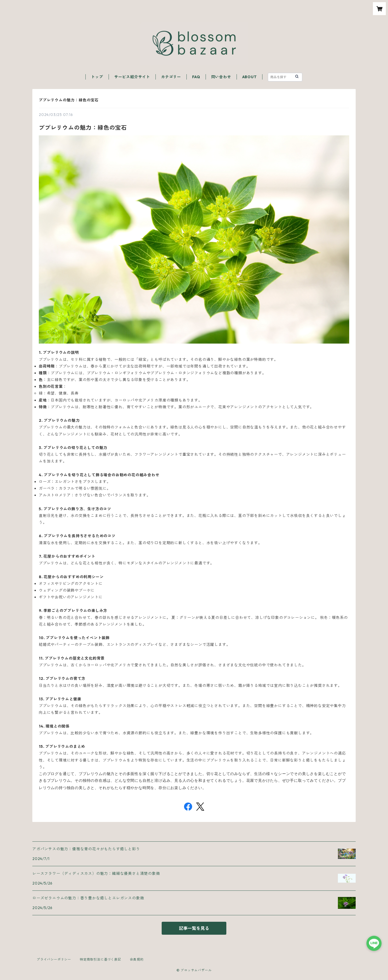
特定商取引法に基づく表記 (101, 959)
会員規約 (137, 959)
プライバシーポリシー (54, 959)
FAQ (196, 77)
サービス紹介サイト (132, 77)
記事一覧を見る (194, 928)
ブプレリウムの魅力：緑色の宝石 (69, 100)
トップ (97, 77)
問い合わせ (221, 77)
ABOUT (250, 77)
